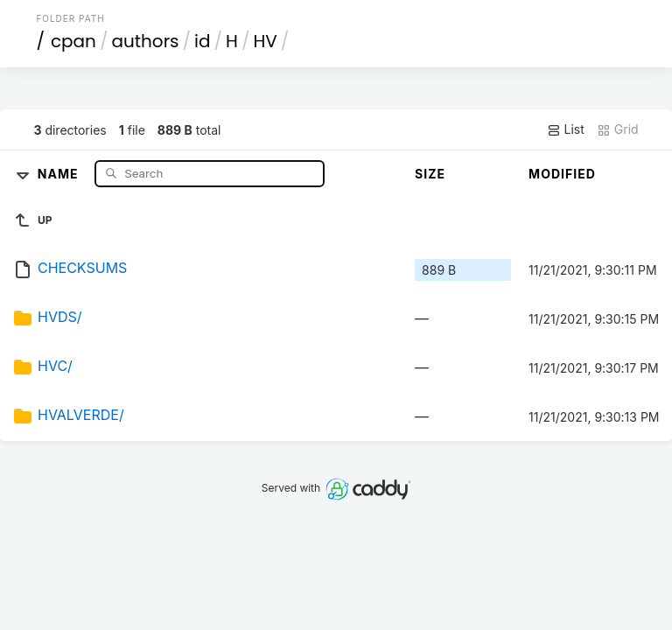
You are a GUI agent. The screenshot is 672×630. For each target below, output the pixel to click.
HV (265, 41)
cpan (73, 41)
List (566, 129)
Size (430, 174)
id (202, 41)
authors (145, 41)
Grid (618, 129)
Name (60, 173)
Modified (562, 174)
